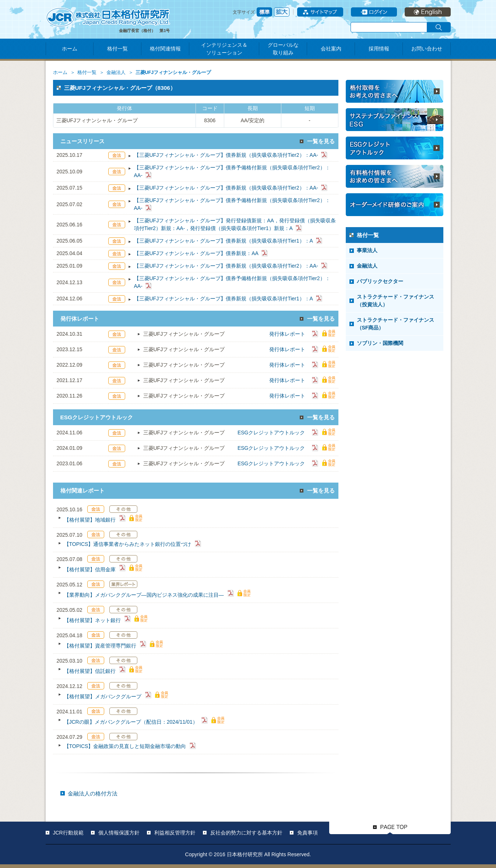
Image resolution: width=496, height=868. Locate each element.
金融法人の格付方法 (93, 793)
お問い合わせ (427, 49)
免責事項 (307, 833)
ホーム (70, 49)
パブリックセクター (380, 281)
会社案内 (331, 49)
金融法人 (116, 73)
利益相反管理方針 (175, 833)
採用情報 (379, 49)
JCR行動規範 (68, 833)
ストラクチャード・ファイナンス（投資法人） (395, 301)
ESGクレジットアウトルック (271, 433)
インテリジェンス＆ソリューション (224, 49)
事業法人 (367, 250)
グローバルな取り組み (283, 49)
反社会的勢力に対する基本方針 (246, 833)
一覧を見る (321, 141)
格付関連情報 (165, 49)
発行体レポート (287, 334)
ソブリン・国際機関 (380, 343)
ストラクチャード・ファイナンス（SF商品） (395, 324)
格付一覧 (117, 49)
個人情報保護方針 (119, 833)
